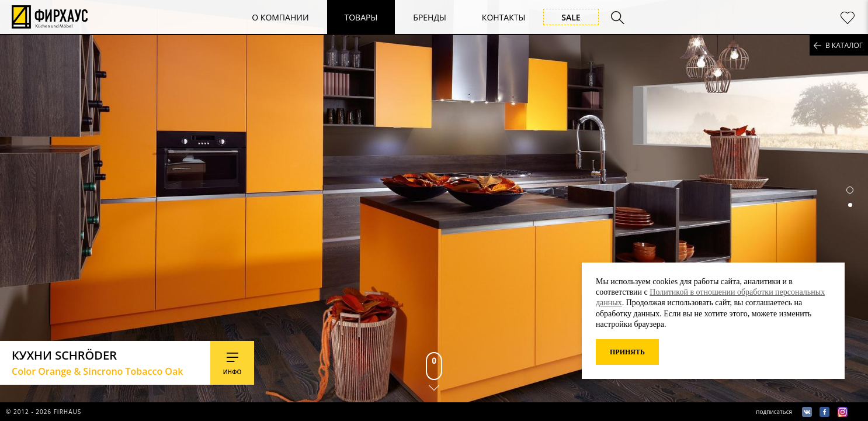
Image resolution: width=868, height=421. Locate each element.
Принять (627, 352)
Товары (361, 17)
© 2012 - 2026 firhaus (44, 412)
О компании (280, 17)
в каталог (844, 45)
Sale (571, 17)
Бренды (430, 17)
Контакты (504, 17)
